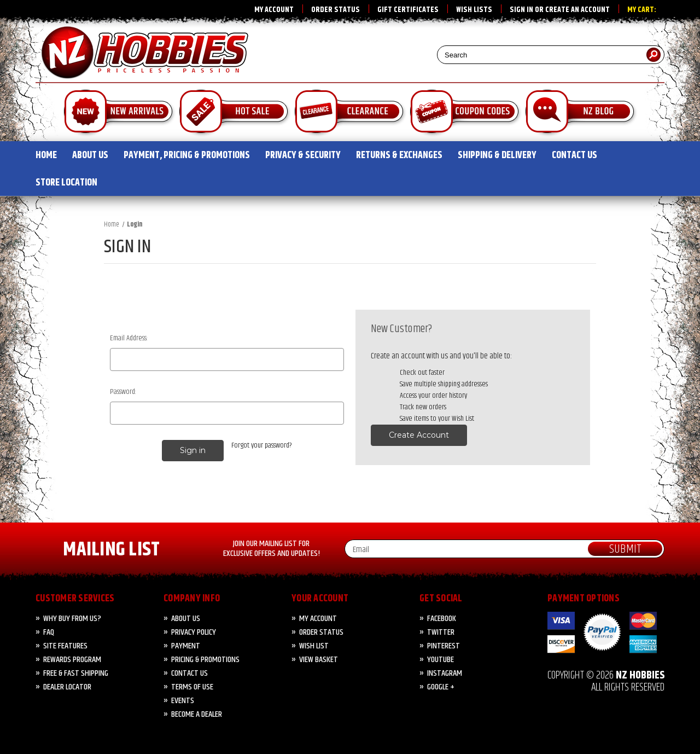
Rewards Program (72, 660)
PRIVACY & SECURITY (303, 155)
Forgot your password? (262, 446)
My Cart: (642, 10)
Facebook (442, 619)
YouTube (441, 660)
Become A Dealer (197, 714)
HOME (46, 155)
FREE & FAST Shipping (76, 673)
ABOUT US (90, 155)
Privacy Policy (194, 632)
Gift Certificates (408, 10)
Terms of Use (192, 687)
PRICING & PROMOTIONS (205, 660)
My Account (274, 10)
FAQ (49, 632)
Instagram (445, 673)
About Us (186, 619)
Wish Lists (474, 10)
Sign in (521, 10)
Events (183, 701)
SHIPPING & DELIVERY (497, 155)
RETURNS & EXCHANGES (399, 155)
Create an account (577, 10)
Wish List (314, 646)
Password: (123, 392)
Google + (441, 687)
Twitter (441, 632)
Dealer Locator (67, 687)
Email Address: (129, 338)
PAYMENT (186, 646)
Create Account (419, 435)
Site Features (65, 646)
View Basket (319, 660)
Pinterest (444, 646)
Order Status (336, 10)
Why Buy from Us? (72, 619)
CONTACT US (574, 155)
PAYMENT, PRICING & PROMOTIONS (187, 155)
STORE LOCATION (66, 183)
